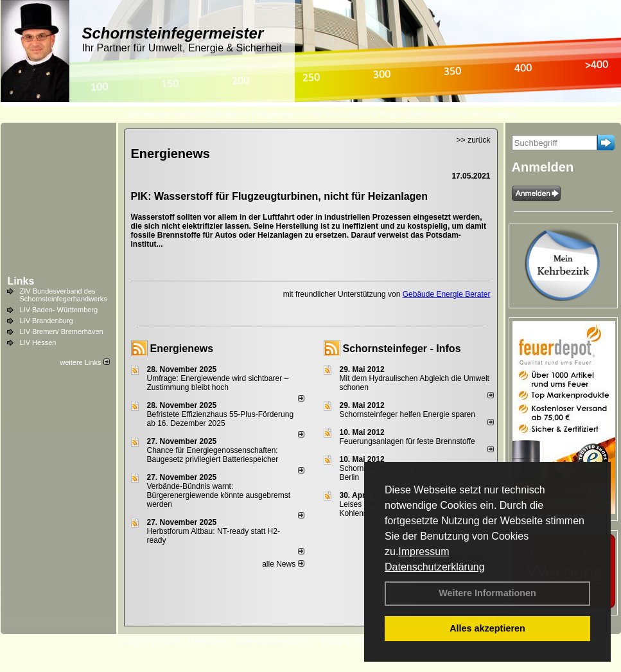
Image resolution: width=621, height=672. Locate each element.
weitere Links (84, 362)
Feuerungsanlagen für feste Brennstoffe (407, 441)
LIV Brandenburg (47, 321)
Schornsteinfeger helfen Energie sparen (407, 414)
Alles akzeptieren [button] (487, 628)
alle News (283, 564)
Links (21, 281)
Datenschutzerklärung (435, 567)
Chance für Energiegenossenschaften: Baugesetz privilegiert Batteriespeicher (213, 455)
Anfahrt (333, 641)
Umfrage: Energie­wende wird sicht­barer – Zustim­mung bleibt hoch (218, 383)
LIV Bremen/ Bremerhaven (62, 332)
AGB (363, 641)
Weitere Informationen (487, 593)
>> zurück (474, 140)
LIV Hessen (38, 342)
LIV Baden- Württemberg (59, 310)
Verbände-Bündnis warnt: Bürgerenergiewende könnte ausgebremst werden (219, 495)
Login (134, 641)
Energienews (182, 349)
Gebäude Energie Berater (447, 294)
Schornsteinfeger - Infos (402, 349)
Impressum (424, 552)
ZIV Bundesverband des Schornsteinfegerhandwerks (64, 295)
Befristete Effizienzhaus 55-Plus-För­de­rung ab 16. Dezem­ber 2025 (221, 419)
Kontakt (166, 641)
